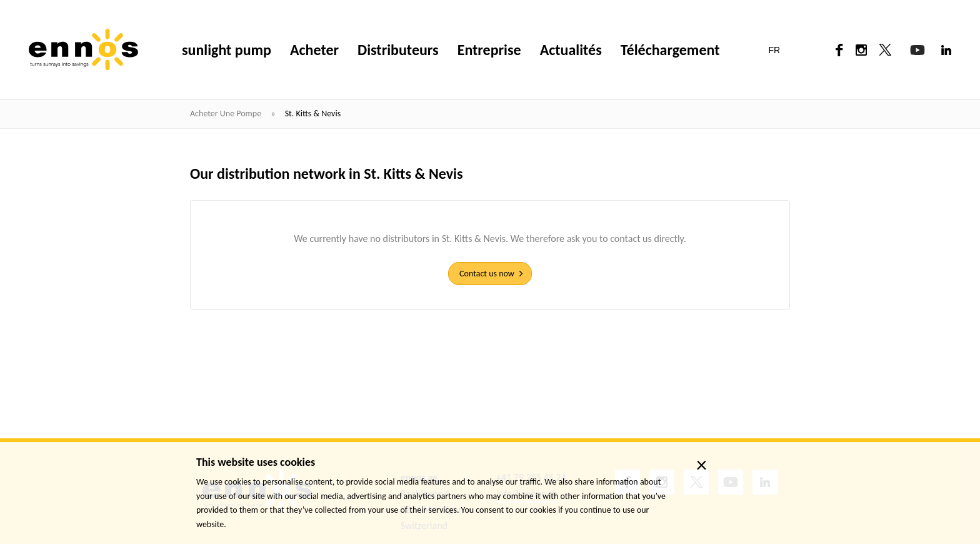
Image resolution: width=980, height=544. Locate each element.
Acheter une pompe (227, 113)
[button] (782, 50)
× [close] (702, 465)
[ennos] (83, 50)
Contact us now (487, 274)
